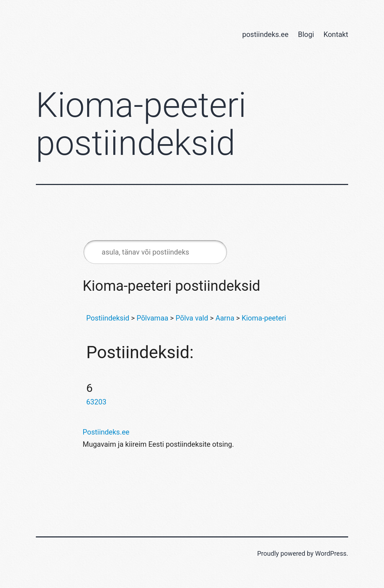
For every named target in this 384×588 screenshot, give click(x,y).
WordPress (331, 553)
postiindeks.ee (265, 34)
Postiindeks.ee (106, 432)
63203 (96, 402)
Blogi (306, 34)
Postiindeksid (108, 318)
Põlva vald (192, 318)
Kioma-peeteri (264, 318)
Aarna (225, 318)
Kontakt (336, 34)
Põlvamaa (152, 318)
